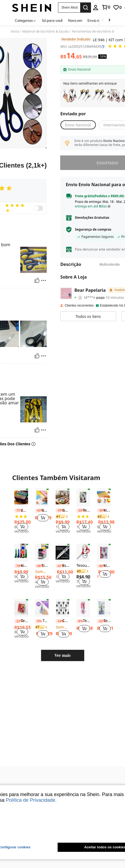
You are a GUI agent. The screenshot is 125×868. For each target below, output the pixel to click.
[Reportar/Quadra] (43, 277)
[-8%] (79, 610)
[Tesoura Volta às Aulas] (83, 486)
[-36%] (100, 499)
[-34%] (58, 610)
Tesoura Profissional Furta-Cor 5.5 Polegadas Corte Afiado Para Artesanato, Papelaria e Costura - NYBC (42, 610)
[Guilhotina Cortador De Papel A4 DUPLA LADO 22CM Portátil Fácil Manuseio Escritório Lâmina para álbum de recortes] (42, 486)
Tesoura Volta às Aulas (83, 499)
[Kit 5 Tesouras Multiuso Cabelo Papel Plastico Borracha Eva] (113, 96)
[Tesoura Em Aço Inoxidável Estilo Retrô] (21, 597)
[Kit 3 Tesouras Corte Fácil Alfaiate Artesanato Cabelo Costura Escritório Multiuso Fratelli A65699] (104, 542)
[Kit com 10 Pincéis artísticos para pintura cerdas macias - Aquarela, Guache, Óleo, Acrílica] (104, 486)
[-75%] (17, 499)
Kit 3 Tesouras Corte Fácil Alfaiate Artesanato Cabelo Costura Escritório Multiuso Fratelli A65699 (104, 555)
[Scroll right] (109, 20)
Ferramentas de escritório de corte (98, 32)
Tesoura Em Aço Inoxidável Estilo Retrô (21, 610)
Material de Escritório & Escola (45, 32)
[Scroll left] (103, 20)
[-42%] (38, 499)
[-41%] (58, 555)
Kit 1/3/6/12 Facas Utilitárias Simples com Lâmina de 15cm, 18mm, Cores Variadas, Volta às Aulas (21, 555)
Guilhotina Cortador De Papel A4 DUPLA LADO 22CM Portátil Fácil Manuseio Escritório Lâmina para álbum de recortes (42, 499)
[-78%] (17, 555)
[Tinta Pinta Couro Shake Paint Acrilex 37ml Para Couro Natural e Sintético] (42, 542)
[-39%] (58, 499)
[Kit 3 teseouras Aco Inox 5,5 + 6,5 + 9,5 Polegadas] (70, 96)
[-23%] (17, 610)
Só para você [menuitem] (52, 20)
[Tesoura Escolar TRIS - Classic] (83, 542)
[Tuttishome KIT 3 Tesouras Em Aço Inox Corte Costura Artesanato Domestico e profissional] (84, 96)
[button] (69, 8)
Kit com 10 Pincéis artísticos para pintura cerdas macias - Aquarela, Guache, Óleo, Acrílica (104, 499)
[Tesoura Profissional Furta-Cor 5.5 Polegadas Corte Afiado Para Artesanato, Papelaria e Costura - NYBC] (42, 597)
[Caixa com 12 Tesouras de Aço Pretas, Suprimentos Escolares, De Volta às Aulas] (62, 597)
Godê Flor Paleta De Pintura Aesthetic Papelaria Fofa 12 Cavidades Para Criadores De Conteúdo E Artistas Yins (62, 499)
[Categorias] (26, 20)
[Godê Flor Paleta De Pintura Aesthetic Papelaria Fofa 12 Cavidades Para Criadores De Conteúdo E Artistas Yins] (62, 486)
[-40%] (38, 555)
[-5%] (38, 610)
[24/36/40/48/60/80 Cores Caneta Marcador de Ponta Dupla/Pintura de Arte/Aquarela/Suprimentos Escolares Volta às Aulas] (21, 486)
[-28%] (79, 499)
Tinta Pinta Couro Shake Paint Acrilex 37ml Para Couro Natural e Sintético (42, 555)
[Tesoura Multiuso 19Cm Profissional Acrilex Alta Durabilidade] (83, 597)
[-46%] (100, 555)
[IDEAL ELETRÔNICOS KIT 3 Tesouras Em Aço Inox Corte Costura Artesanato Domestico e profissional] (99, 96)
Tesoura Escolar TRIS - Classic (83, 555)
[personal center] (96, 8)
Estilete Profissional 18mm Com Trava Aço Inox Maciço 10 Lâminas (62, 555)
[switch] (38, 208)
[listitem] (70, 96)
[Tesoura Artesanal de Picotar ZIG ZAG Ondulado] (104, 597)
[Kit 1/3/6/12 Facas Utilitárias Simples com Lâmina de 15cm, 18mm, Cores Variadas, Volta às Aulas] (21, 542)
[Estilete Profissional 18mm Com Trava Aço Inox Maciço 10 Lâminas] (62, 542)
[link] (106, 7)
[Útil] (37, 277)
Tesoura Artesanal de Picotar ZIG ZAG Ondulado (104, 610)
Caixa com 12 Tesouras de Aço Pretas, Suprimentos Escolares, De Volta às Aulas (62, 610)
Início (15, 32)
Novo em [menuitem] (75, 20)
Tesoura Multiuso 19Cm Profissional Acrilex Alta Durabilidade (83, 610)
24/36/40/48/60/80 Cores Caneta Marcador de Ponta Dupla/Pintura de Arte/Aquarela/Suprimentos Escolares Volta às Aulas (21, 499)
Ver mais (63, 644)
